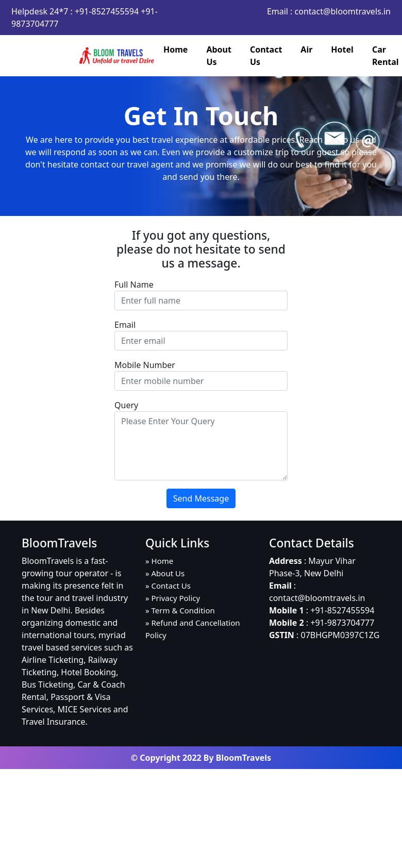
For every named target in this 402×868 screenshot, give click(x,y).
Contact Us (266, 56)
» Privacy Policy (173, 598)
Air (306, 49)
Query (126, 405)
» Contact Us (168, 586)
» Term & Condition (180, 610)
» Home (159, 561)
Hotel (342, 49)
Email (125, 325)
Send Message (201, 498)
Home (175, 49)
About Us (219, 56)
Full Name (134, 285)
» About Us (165, 573)
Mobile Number (145, 365)
